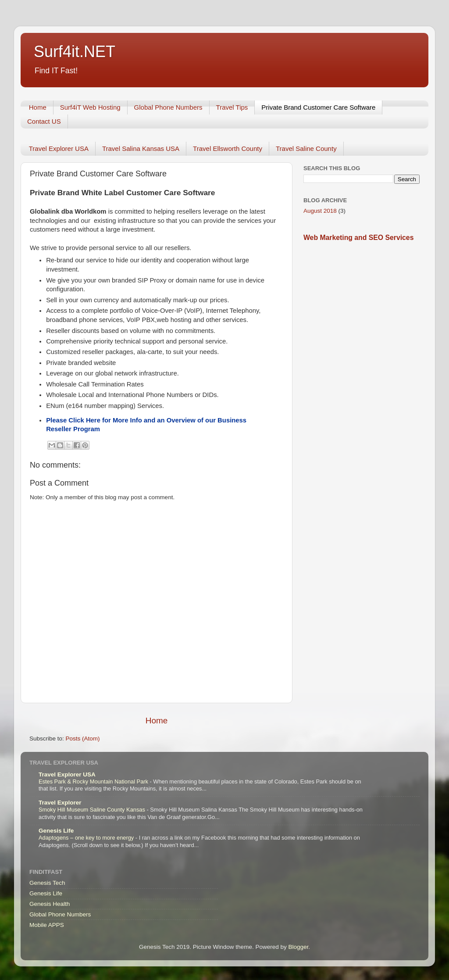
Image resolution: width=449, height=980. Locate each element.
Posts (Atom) (83, 739)
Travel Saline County (306, 148)
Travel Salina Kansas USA (141, 148)
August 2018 (320, 211)
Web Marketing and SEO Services (358, 238)
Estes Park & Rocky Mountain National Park (94, 781)
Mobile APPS (47, 925)
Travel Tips (232, 107)
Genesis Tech (47, 883)
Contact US (44, 121)
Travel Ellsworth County (228, 148)
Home (38, 107)
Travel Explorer (60, 803)
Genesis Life (56, 831)
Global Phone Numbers (168, 107)
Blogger (298, 947)
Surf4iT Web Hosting (90, 107)
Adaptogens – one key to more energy (87, 838)
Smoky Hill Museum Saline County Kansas (93, 810)
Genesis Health (50, 904)
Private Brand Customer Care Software (318, 107)
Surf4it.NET (75, 52)
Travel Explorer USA (59, 148)
